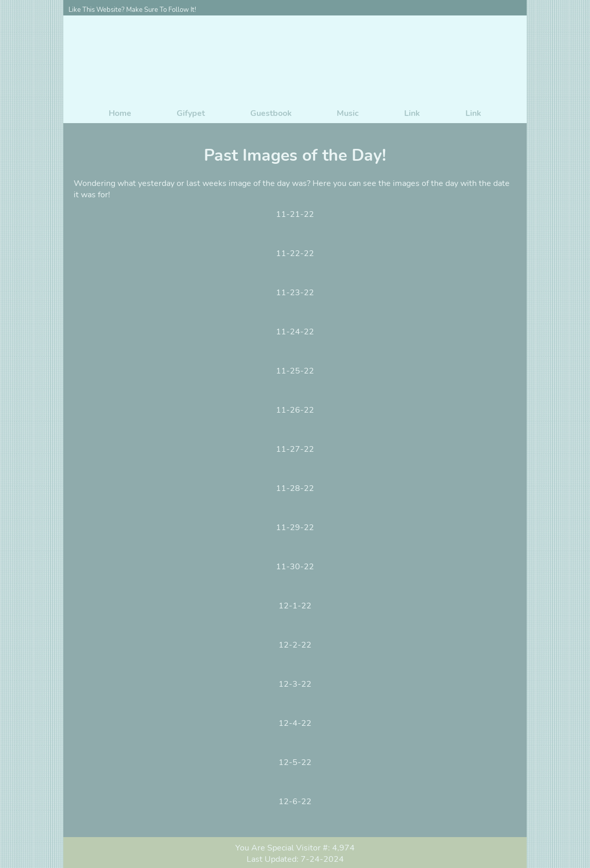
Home (120, 113)
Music (348, 113)
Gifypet (191, 113)
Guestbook (271, 113)
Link (412, 113)
